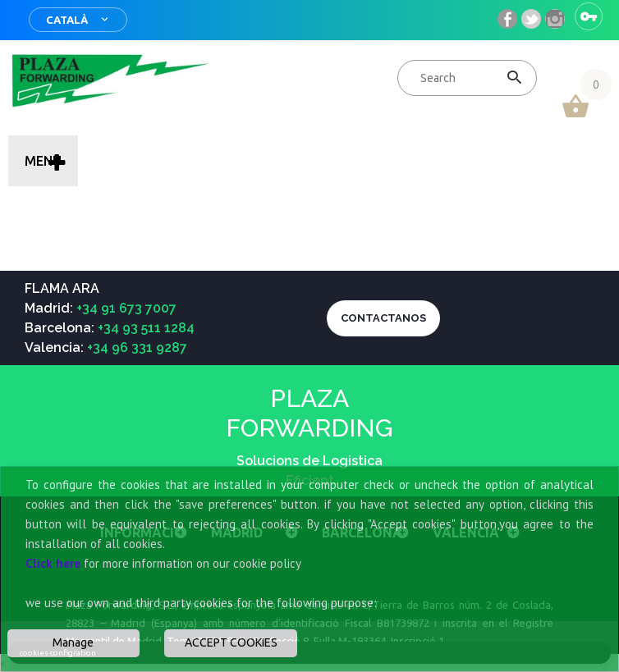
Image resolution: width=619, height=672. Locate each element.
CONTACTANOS (383, 318)
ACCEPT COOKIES (231, 642)
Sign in (589, 16)
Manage (73, 642)
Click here (53, 563)
